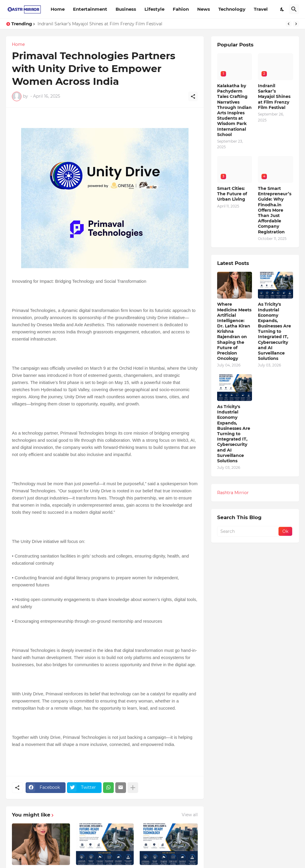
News (204, 9)
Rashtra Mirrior (233, 493)
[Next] (296, 24)
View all (190, 815)
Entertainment (90, 9)
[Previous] (289, 24)
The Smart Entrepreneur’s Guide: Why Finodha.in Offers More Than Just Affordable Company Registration (275, 210)
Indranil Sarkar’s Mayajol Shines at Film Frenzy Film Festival (100, 24)
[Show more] (133, 788)
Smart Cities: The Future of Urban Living (232, 194)
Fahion (181, 9)
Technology (232, 9)
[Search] (294, 9)
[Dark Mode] (282, 9)
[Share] (193, 96)
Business (126, 9)
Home (58, 9)
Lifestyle (154, 9)
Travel (261, 9)
